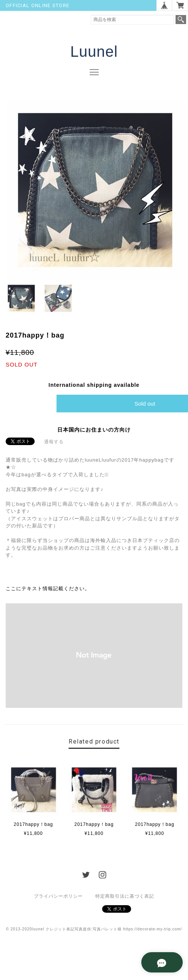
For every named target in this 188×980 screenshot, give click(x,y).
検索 (181, 20)
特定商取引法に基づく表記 (125, 896)
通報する (54, 442)
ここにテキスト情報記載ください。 (48, 588)
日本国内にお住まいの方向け (94, 430)
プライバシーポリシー (58, 896)
